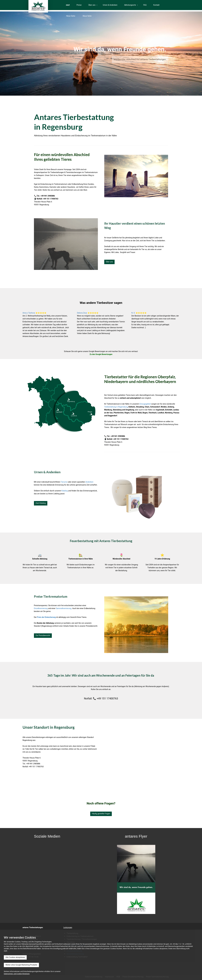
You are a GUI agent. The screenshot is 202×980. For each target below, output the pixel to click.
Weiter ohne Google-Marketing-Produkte (21, 965)
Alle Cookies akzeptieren (15, 957)
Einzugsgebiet (145, 404)
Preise (79, 5)
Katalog (65, 491)
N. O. (133, 313)
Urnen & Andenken (110, 5)
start (68, 5)
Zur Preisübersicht (43, 635)
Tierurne (64, 482)
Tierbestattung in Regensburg (116, 407)
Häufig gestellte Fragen (101, 814)
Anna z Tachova (29, 313)
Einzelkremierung (41, 608)
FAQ (145, 5)
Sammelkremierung (64, 608)
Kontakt (156, 5)
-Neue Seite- (71, 16)
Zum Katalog (41, 503)
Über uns (92, 5)
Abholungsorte (130, 5)
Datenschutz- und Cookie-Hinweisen (17, 974)
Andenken (89, 482)
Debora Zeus (82, 313)
